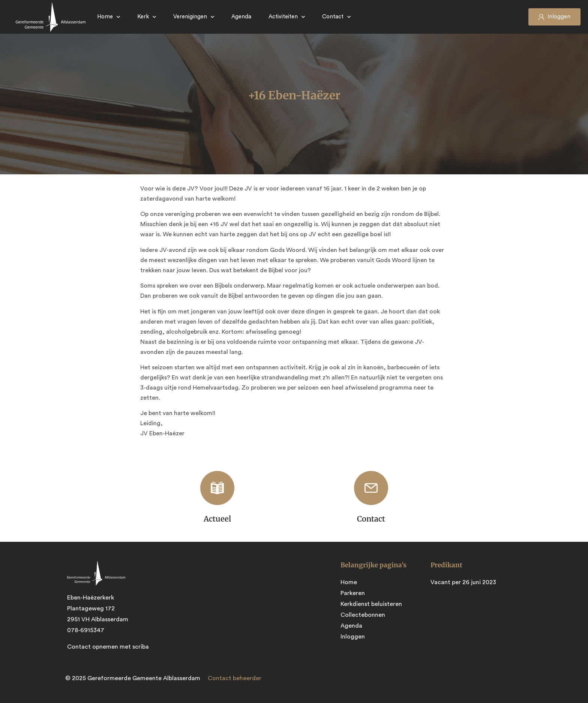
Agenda (241, 17)
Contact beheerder (235, 678)
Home (109, 17)
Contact (336, 17)
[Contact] (371, 488)
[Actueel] (217, 488)
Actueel (217, 519)
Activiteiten (287, 17)
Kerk (147, 17)
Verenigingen (194, 17)
